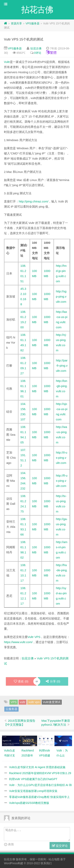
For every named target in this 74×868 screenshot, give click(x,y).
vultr (22, 702)
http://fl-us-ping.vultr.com (62, 481)
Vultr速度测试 (52, 702)
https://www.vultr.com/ (18, 642)
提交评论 (60, 846)
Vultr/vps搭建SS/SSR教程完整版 (29, 803)
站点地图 (54, 859)
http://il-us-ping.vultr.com (62, 458)
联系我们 (46, 863)
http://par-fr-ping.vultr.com (62, 366)
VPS (14, 702)
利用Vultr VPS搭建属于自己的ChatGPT (33, 779)
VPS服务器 (33, 23)
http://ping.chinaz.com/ (34, 201)
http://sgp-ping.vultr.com (61, 296)
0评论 (38, 53)
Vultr (7, 62)
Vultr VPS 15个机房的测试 (24, 39)
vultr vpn (34, 702)
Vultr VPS (34, 637)
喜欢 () (21, 681)
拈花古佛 (36, 48)
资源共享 (16, 23)
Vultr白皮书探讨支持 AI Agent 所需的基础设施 (37, 767)
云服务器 (11, 709)
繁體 (53, 53)
